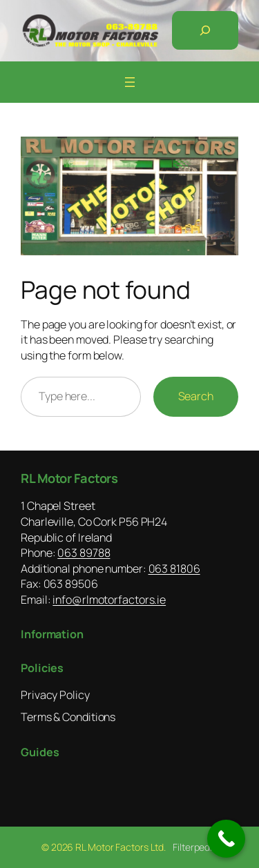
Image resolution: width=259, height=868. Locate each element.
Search (196, 396)
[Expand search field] (205, 30)
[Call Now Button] (226, 839)
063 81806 (174, 569)
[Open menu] (130, 82)
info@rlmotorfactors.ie (109, 600)
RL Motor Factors (69, 478)
